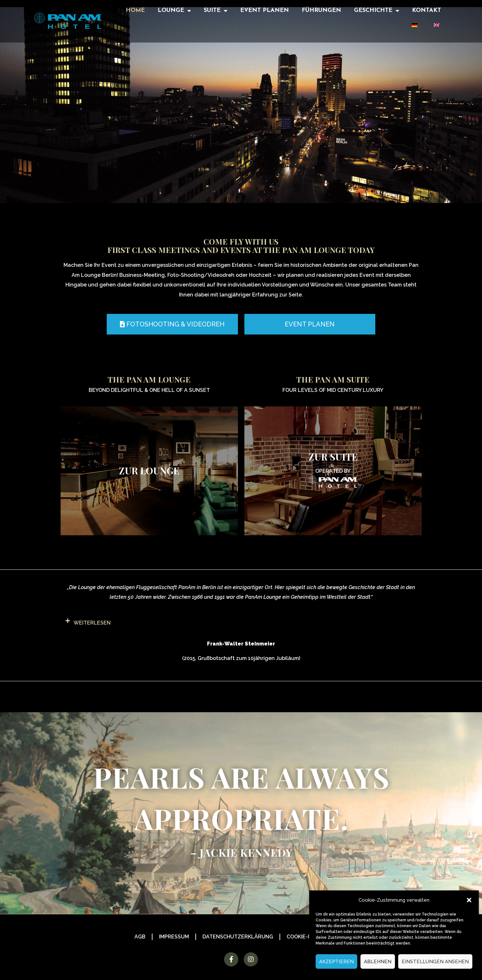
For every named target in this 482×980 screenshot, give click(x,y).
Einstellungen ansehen (435, 962)
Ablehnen (378, 962)
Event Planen (265, 10)
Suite (216, 11)
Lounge (174, 11)
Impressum (174, 937)
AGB (140, 937)
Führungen (321, 10)
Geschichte (377, 11)
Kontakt (427, 10)
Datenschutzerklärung (238, 937)
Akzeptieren (336, 962)
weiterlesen (92, 623)
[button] (469, 900)
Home (135, 10)
